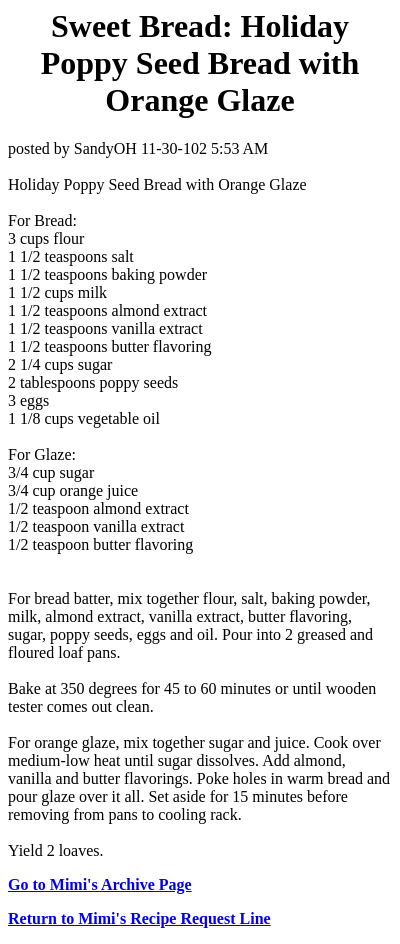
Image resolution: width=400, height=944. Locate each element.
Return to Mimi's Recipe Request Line (139, 918)
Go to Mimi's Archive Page (100, 884)
